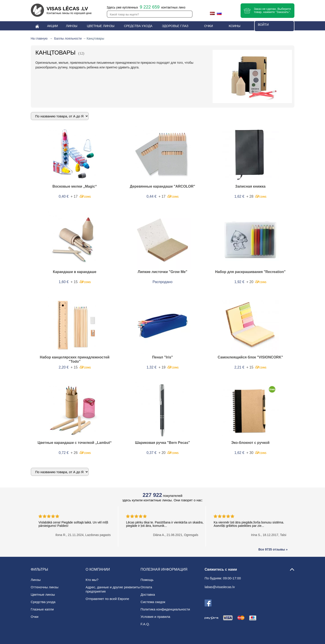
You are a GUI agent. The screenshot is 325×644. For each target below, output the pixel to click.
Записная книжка (250, 186)
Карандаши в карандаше (75, 272)
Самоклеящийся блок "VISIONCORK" (250, 357)
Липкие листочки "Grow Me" (162, 272)
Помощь (147, 580)
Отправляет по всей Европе (107, 599)
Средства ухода (43, 602)
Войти (263, 25)
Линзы (36, 580)
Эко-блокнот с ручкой (250, 443)
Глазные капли (42, 609)
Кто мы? (92, 580)
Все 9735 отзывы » (273, 549)
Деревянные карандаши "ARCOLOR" (162, 186)
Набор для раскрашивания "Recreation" (250, 272)
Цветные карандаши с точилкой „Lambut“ (75, 443)
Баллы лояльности (68, 38)
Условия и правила (155, 617)
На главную (39, 38)
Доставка (148, 594)
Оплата (146, 587)
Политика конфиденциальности (165, 609)
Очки (35, 617)
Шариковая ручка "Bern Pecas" (163, 443)
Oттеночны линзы (45, 587)
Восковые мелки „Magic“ (75, 186)
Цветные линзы (43, 594)
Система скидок (153, 602)
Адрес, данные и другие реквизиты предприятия (113, 589)
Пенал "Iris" (162, 357)
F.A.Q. (145, 624)
